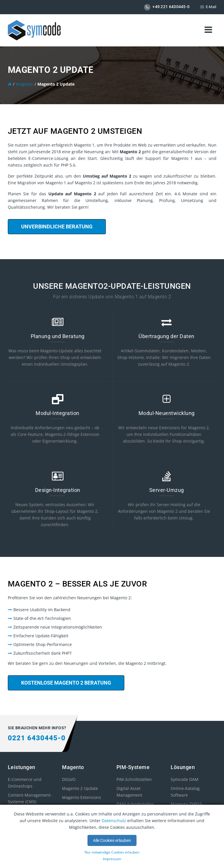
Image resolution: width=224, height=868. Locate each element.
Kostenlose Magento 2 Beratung (66, 683)
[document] (112, 836)
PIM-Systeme (133, 767)
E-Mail (211, 7)
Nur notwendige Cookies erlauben (112, 852)
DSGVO (69, 779)
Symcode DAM (185, 779)
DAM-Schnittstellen (135, 804)
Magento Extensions (82, 797)
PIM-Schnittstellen (134, 779)
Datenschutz (114, 821)
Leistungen (22, 767)
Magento (73, 767)
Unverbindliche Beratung (57, 227)
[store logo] (34, 30)
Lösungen (183, 767)
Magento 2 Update (80, 788)
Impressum (112, 859)
